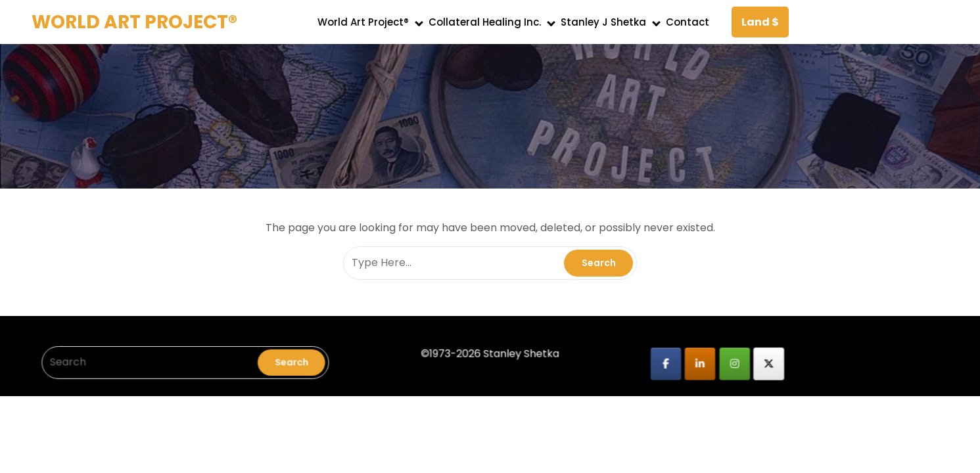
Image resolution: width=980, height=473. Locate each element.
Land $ (760, 22)
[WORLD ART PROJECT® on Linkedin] (691, 361)
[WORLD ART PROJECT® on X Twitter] (758, 361)
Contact (688, 22)
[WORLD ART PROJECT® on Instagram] (725, 361)
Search (299, 359)
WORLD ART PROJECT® (134, 22)
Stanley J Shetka (603, 22)
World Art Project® (363, 22)
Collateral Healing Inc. (485, 22)
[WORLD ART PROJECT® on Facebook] (658, 361)
